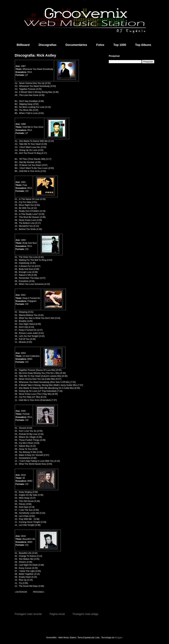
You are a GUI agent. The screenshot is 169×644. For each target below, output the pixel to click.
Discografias (48, 45)
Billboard (23, 45)
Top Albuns (143, 45)
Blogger (119, 637)
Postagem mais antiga (85, 614)
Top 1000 (120, 45)
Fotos (100, 45)
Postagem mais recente (28, 614)
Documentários (76, 45)
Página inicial (57, 614)
